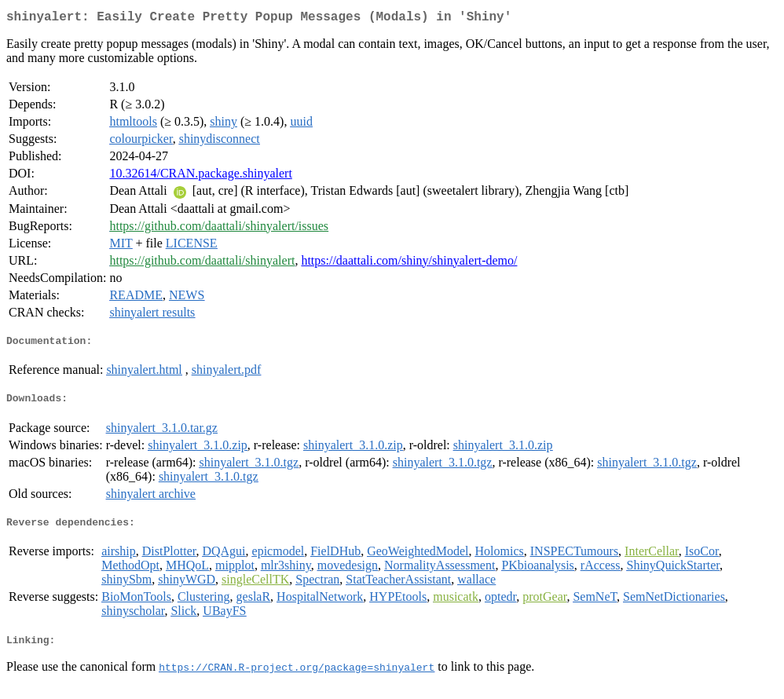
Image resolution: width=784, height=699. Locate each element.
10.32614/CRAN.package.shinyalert (200, 176)
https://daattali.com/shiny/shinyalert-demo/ (409, 263)
